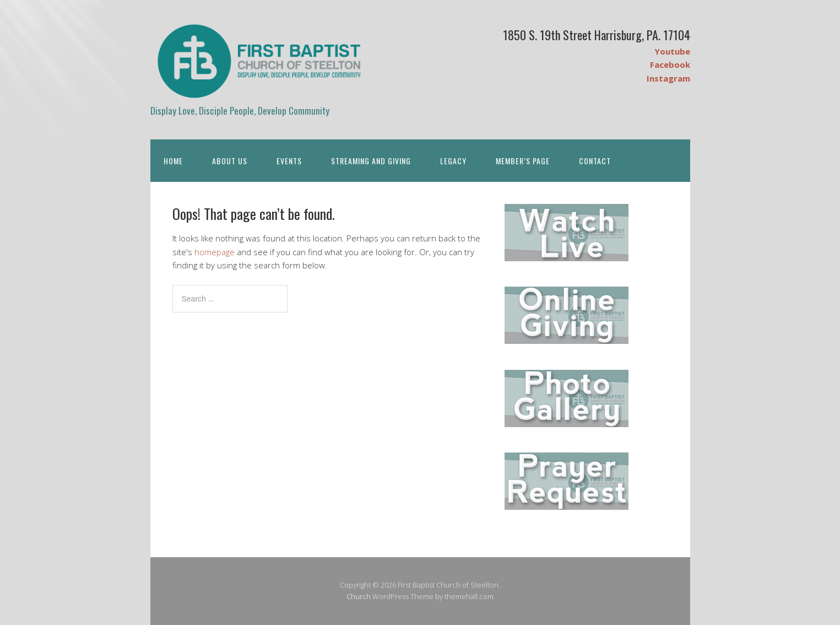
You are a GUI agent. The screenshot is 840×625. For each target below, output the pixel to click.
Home (173, 161)
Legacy (453, 161)
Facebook (670, 64)
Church (359, 596)
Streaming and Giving (371, 161)
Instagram (668, 78)
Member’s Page (523, 161)
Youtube (672, 51)
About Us (230, 161)
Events (289, 161)
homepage (215, 252)
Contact (595, 161)
